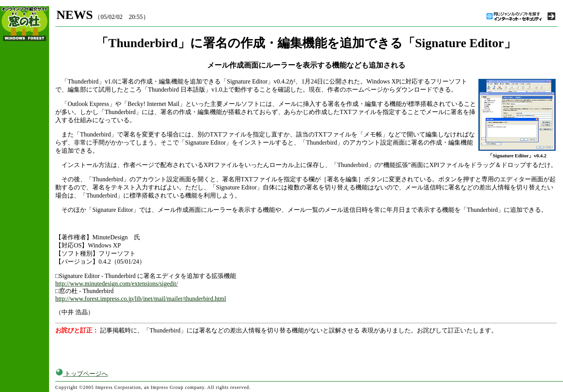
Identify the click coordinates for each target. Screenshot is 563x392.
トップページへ (82, 374)
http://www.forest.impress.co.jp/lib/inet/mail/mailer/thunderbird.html (141, 299)
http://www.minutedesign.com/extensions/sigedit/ (117, 284)
